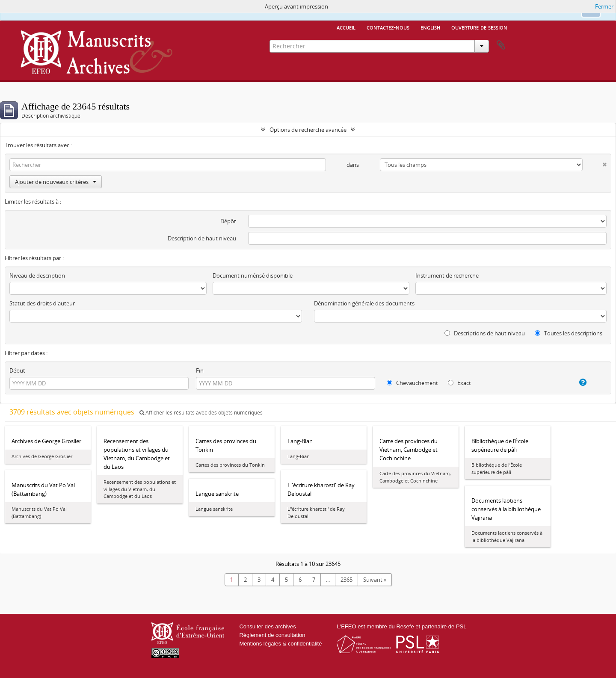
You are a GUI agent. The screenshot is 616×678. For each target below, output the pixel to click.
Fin (200, 370)
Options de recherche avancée (308, 130)
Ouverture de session (479, 27)
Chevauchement (412, 383)
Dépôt (228, 221)
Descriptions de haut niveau (485, 333)
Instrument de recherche (447, 275)
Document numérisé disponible (253, 275)
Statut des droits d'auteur (42, 303)
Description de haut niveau (202, 238)
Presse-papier (501, 45)
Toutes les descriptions (569, 333)
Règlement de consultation (272, 635)
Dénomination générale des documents (364, 303)
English (430, 27)
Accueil (346, 27)
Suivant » (375, 580)
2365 (346, 580)
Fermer (604, 6)
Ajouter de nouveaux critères (56, 182)
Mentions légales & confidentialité (280, 644)
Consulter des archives (267, 626)
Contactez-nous (388, 27)
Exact (459, 383)
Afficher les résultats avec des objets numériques (201, 413)
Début (17, 370)
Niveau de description (37, 275)
